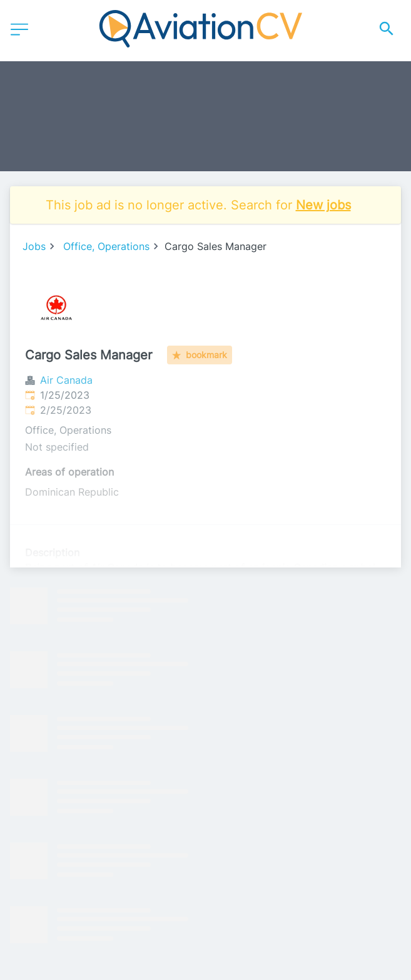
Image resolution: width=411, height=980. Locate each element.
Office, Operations (106, 246)
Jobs (34, 246)
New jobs (323, 205)
